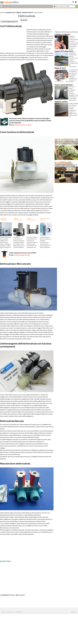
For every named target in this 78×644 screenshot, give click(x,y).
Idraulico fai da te (28, 12)
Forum (56, 6)
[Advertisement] (18, 11)
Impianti (19, 12)
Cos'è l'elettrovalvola (11, 26)
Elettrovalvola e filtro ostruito (15, 264)
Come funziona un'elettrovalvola (17, 132)
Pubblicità (74, 612)
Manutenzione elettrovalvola (15, 463)
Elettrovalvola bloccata (12, 421)
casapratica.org (10, 12)
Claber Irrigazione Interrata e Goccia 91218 (23, 253)
